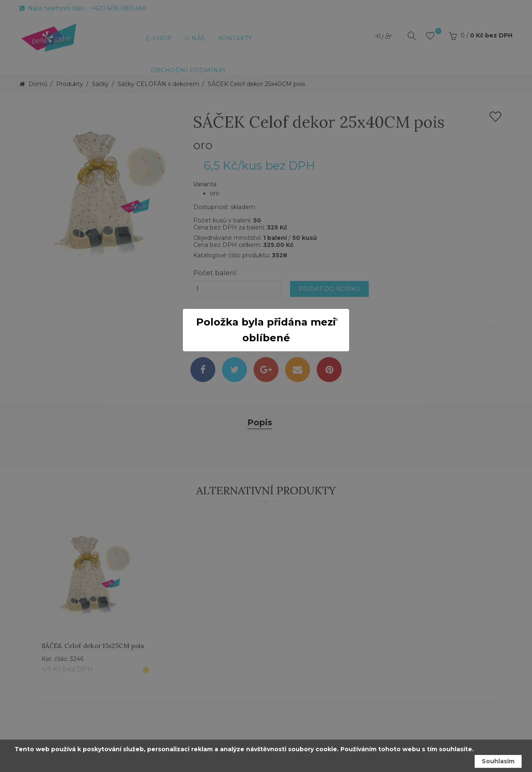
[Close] (336, 320)
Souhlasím (498, 761)
